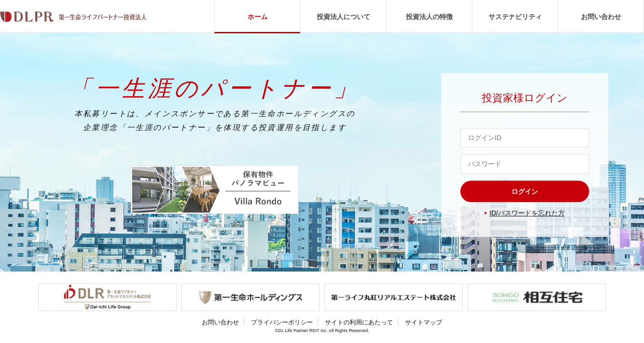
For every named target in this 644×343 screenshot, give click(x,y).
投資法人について (343, 17)
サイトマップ (424, 322)
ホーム (258, 17)
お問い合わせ (601, 17)
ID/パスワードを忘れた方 (527, 213)
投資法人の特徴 (429, 17)
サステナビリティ (515, 17)
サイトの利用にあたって (359, 322)
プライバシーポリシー (282, 322)
